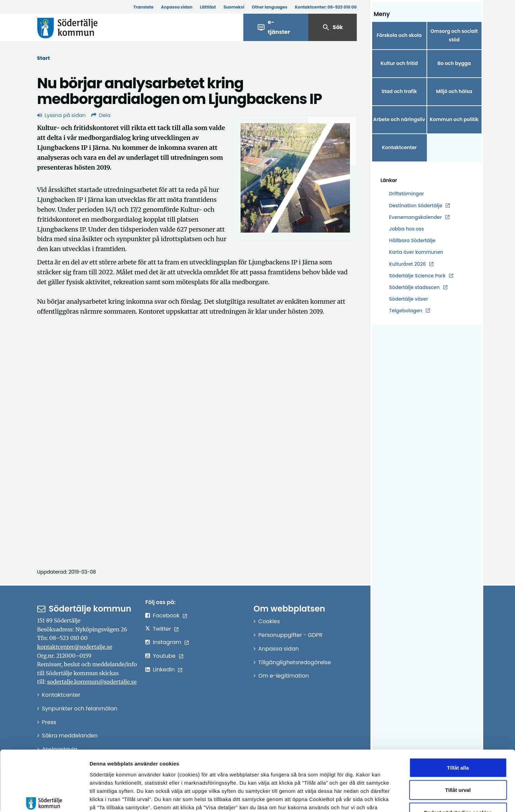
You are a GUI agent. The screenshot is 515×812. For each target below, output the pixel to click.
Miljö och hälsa (454, 91)
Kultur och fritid (399, 63)
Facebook (166, 615)
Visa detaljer (374, 798)
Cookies (269, 621)
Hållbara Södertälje (412, 240)
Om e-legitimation (284, 676)
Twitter (162, 629)
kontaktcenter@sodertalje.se (75, 647)
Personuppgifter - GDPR (290, 635)
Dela (101, 115)
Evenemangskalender (416, 217)
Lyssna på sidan (62, 115)
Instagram (167, 642)
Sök (333, 27)
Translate (143, 7)
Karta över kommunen (416, 252)
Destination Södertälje (416, 206)
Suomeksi (234, 7)
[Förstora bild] (295, 178)
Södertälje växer (409, 299)
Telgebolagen (406, 311)
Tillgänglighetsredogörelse (295, 662)
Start (44, 58)
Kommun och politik (454, 119)
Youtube (164, 656)
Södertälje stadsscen (415, 287)
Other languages (270, 7)
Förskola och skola (399, 35)
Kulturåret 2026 (408, 264)
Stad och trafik (399, 91)
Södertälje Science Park (417, 276)
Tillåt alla (458, 722)
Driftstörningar (407, 194)
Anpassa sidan (177, 7)
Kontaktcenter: (326, 7)
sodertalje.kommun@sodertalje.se (92, 682)
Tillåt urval (458, 745)
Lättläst (208, 7)
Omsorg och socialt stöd (454, 35)
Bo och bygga (454, 63)
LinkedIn (164, 670)
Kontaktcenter (399, 147)
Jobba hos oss (407, 229)
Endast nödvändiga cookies (458, 767)
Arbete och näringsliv (399, 119)
